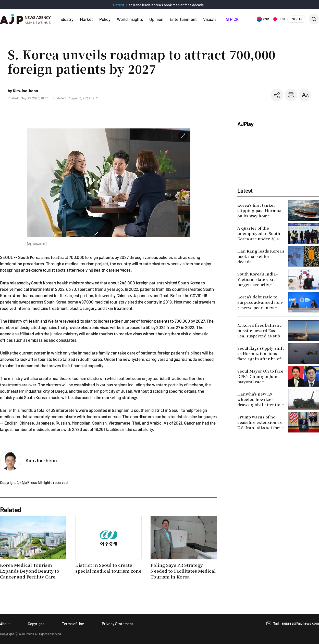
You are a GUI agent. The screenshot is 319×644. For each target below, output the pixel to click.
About (5, 624)
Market (86, 19)
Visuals (210, 19)
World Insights (130, 19)
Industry (66, 19)
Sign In (297, 19)
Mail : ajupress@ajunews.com (296, 623)
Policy (105, 19)
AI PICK (232, 19)
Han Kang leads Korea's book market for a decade (165, 5)
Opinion (156, 19)
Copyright (36, 624)
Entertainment (183, 19)
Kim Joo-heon (41, 460)
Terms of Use (73, 624)
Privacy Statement (118, 624)
